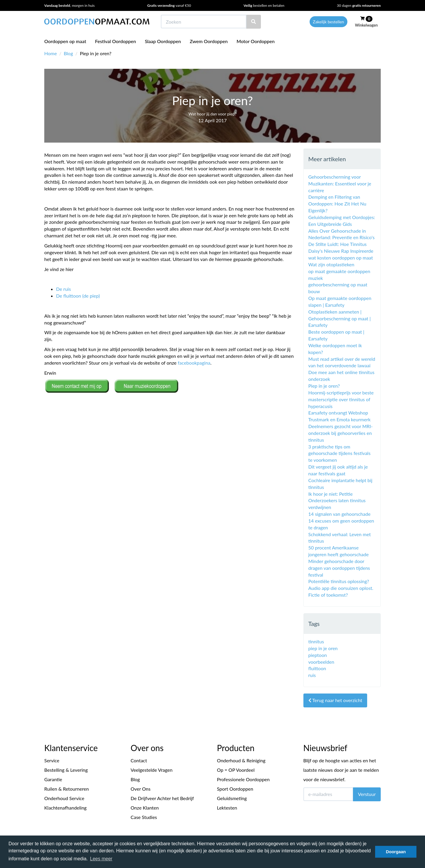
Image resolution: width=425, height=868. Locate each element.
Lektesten (227, 808)
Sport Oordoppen (235, 789)
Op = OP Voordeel (236, 770)
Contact (139, 760)
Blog (68, 53)
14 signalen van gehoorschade (340, 514)
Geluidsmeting (232, 798)
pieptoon (318, 655)
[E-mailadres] (328, 794)
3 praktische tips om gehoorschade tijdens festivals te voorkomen (340, 453)
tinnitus (316, 641)
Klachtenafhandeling (65, 808)
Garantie (53, 779)
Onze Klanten (145, 808)
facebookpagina (194, 363)
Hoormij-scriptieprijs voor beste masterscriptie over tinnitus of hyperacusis (341, 399)
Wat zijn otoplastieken (331, 264)
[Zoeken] (254, 22)
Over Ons (141, 789)
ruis (312, 675)
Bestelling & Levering (66, 770)
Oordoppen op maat (65, 41)
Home (51, 53)
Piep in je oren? (324, 386)
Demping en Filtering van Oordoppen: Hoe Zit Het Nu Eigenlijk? (337, 204)
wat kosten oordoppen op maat (341, 258)
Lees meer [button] (101, 859)
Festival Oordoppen (116, 41)
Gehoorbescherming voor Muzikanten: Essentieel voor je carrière (340, 183)
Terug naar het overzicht (335, 700)
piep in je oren (323, 648)
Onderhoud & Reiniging (241, 760)
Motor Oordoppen (255, 41)
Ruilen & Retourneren (67, 789)
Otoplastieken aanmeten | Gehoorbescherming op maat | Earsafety (340, 318)
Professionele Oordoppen (243, 779)
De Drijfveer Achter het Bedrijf (162, 798)
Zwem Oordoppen (209, 41)
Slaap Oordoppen (163, 41)
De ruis (63, 289)
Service (52, 760)
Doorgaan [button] (396, 852)
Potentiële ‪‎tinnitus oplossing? (339, 581)
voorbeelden (321, 662)
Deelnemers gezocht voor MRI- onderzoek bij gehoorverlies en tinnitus (341, 433)
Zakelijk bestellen (328, 22)
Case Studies (144, 817)
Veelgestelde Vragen (152, 770)
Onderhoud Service (64, 798)
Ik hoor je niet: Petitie (331, 494)
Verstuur (367, 794)
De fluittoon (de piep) (78, 296)
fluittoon (317, 668)
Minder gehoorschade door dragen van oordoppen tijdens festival (339, 568)
